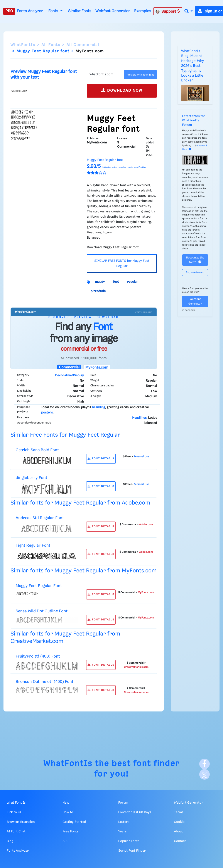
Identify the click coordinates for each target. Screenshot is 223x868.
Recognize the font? (195, 260)
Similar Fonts (80, 11)
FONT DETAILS (101, 459)
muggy (100, 282)
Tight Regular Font (33, 545)
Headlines (139, 418)
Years (122, 832)
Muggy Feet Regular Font (39, 586)
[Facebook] (204, 764)
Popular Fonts (129, 841)
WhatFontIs (23, 45)
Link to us (14, 812)
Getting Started (74, 822)
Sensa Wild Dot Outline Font (42, 611)
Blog (10, 841)
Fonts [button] (54, 11)
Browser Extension (21, 822)
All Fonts (51, 45)
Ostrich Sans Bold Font (37, 450)
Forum (123, 803)
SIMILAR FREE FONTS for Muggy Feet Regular (122, 263)
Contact (180, 841)
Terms (179, 812)
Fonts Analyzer (30, 11)
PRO (9, 11)
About (178, 832)
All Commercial (83, 45)
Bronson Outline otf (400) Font (45, 682)
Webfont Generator (113, 11)
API (65, 841)
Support (168, 11)
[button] (189, 11)
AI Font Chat (16, 832)
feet (116, 282)
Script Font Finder (132, 851)
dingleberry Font (31, 478)
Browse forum (195, 273)
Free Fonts (70, 832)
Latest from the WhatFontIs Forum (194, 121)
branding (99, 407)
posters (47, 413)
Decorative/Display (69, 375)
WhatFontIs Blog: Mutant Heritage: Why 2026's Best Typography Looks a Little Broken (193, 66)
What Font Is (16, 803)
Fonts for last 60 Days (135, 812)
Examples (143, 11)
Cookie (179, 822)
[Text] (104, 75)
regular (133, 282)
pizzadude (98, 291)
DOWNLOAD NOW (122, 90)
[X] (204, 774)
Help (66, 803)
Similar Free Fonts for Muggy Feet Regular (65, 435)
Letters (124, 822)
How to (68, 812)
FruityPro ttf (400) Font (38, 656)
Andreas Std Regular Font (40, 518)
